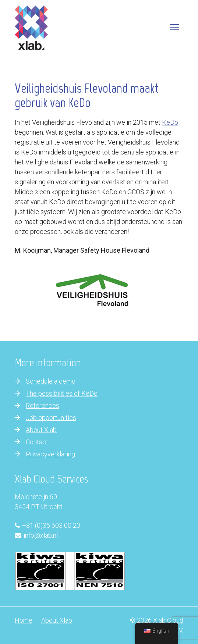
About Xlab (41, 430)
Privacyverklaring (50, 454)
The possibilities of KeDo (62, 393)
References (43, 405)
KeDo (170, 122)
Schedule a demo (51, 381)
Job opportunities (51, 418)
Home (24, 620)
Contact (37, 442)
